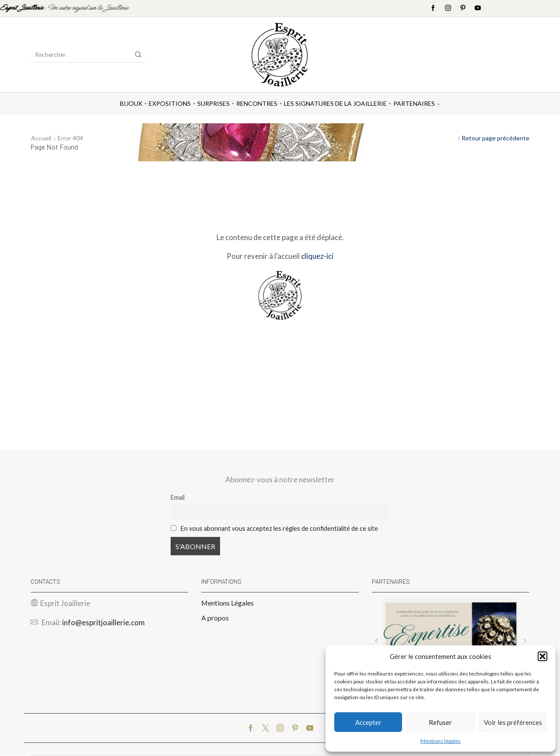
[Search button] (138, 55)
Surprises (213, 103)
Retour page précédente (495, 138)
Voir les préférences (513, 722)
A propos (215, 618)
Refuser (440, 722)
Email (178, 497)
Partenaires (417, 103)
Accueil (41, 138)
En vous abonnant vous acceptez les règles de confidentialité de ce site (279, 528)
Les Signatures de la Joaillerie (335, 103)
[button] (542, 656)
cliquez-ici (317, 256)
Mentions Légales (227, 603)
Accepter (368, 722)
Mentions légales (441, 741)
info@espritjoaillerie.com (103, 622)
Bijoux (131, 103)
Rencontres (257, 103)
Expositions (170, 103)
